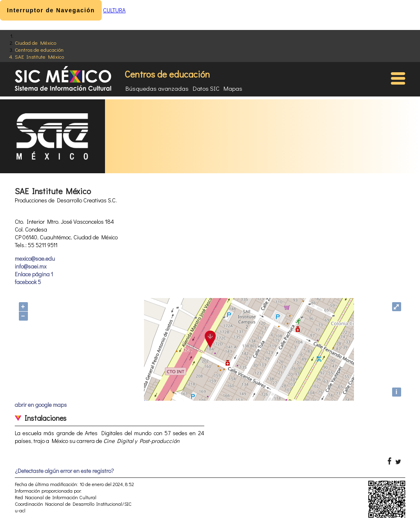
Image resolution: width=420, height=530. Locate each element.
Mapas (233, 88)
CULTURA (114, 10)
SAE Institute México (39, 56)
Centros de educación (39, 49)
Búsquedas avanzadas (157, 88)
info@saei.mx (31, 266)
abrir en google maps (41, 405)
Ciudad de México (35, 42)
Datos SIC (206, 88)
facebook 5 (28, 282)
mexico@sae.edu (35, 258)
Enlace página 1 (34, 274)
